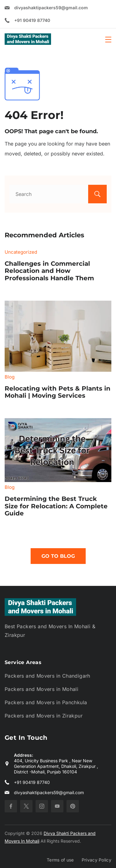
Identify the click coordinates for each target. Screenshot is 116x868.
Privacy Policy (97, 860)
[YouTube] (57, 806)
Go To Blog (58, 556)
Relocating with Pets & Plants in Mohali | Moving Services (58, 392)
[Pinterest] (73, 806)
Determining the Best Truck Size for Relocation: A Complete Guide (56, 506)
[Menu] (108, 40)
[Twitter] (26, 806)
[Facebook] (11, 806)
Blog (10, 377)
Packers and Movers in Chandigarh (47, 676)
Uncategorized (21, 252)
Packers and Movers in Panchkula (46, 702)
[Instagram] (42, 806)
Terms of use (60, 860)
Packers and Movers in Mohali (41, 689)
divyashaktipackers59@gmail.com (51, 8)
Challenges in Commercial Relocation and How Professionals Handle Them (49, 271)
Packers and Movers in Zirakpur (44, 716)
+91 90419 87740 (32, 20)
